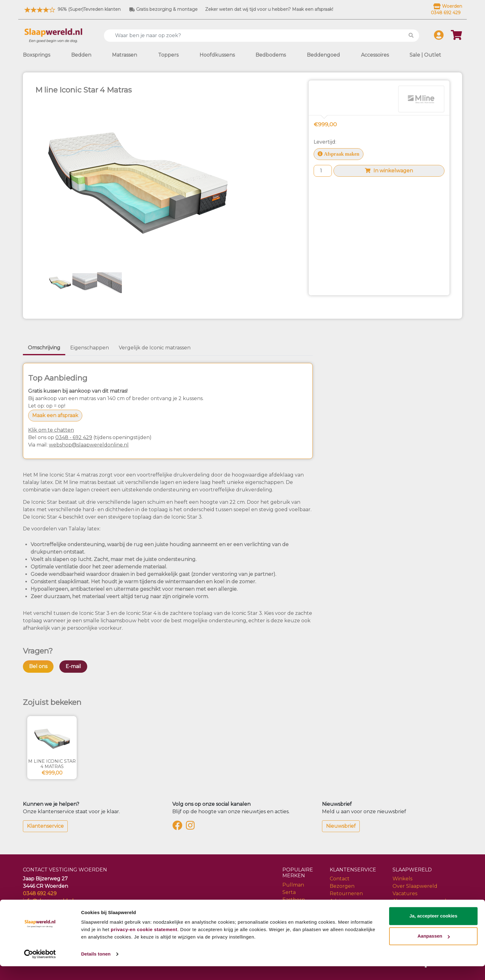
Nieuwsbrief (341, 826)
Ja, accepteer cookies (433, 930)
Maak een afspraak (55, 415)
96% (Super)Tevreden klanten (72, 9)
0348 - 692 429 (74, 437)
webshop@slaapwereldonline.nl (89, 445)
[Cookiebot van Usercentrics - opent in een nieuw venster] (40, 968)
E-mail (73, 666)
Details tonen (96, 968)
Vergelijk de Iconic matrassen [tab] (155, 348)
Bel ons (38, 666)
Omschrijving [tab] (44, 348)
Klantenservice (45, 826)
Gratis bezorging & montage (163, 9)
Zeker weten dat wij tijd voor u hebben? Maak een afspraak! (269, 9)
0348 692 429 (40, 894)
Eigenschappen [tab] (90, 348)
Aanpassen (434, 950)
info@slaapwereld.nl (48, 901)
